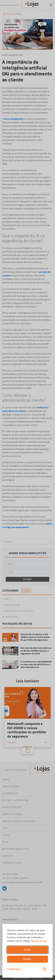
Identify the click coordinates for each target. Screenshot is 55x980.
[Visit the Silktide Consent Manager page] (44, 969)
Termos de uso (39, 941)
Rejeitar (27, 959)
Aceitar (28, 950)
